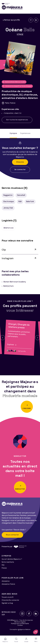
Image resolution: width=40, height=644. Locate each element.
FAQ (3, 565)
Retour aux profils (11, 20)
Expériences (25, 133)
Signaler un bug (7, 603)
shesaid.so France (8, 584)
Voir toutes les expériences (17, 120)
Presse (4, 568)
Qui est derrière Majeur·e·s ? (12, 559)
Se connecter (20, 170)
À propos (13, 133)
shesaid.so (6, 581)
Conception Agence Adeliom (20, 630)
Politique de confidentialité (20, 624)
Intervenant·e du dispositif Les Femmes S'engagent (17, 86)
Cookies (20, 625)
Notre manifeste (8, 562)
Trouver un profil (8, 597)
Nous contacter (12, 535)
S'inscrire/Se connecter (10, 600)
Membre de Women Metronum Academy (14, 82)
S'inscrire (20, 162)
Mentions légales (20, 622)
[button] (2, 338)
